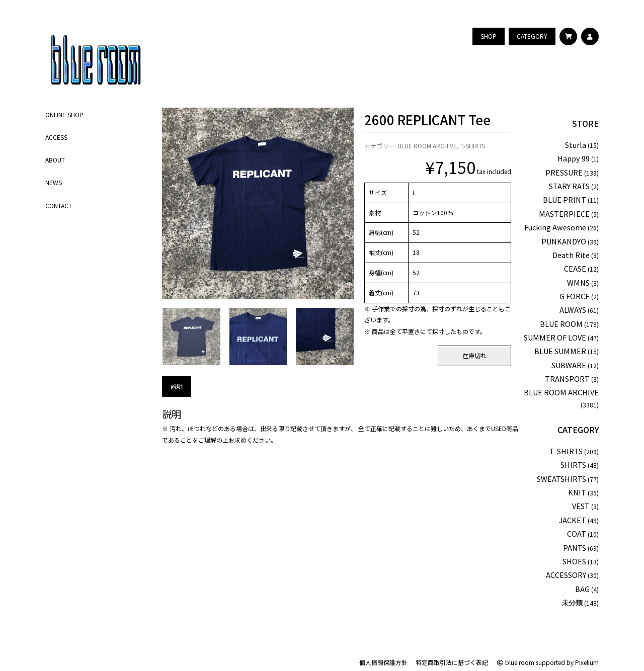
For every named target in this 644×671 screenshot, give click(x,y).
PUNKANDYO (564, 241)
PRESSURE (564, 172)
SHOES (574, 561)
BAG (582, 589)
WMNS (578, 282)
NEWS (54, 182)
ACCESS (56, 137)
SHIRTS (573, 465)
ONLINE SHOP (64, 114)
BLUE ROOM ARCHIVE (427, 146)
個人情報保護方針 (383, 662)
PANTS (575, 548)
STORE (585, 123)
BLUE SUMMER (560, 351)
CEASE (575, 268)
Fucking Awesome (555, 227)
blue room (515, 662)
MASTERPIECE (564, 214)
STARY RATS (569, 186)
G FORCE (575, 296)
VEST (581, 506)
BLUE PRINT (565, 199)
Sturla (576, 145)
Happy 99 (574, 158)
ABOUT (55, 160)
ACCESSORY (566, 575)
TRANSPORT (567, 379)
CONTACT (59, 205)
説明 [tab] (177, 386)
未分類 (572, 602)
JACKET (573, 520)
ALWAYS (573, 310)
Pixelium (587, 662)
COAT (577, 533)
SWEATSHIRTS (561, 479)
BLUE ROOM (561, 324)
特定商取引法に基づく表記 (452, 662)
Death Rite (571, 255)
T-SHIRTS (473, 146)
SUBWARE (569, 365)
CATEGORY (578, 430)
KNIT (577, 492)
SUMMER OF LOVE (555, 337)
